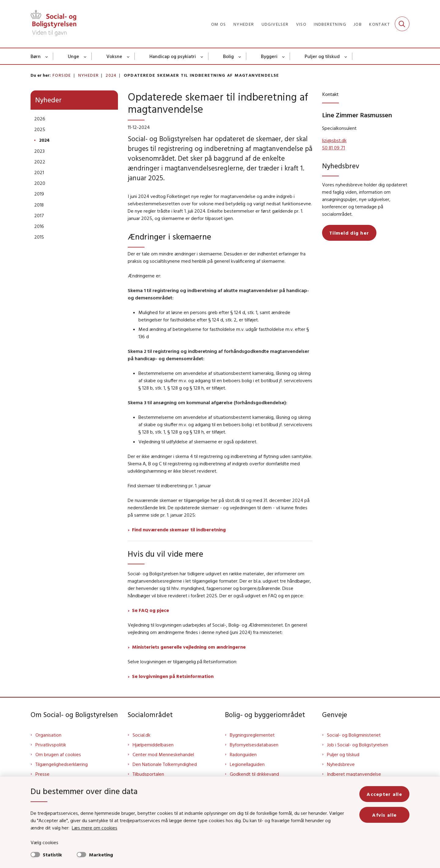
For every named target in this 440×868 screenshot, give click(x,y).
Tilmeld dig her (349, 233)
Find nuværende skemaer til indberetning (179, 529)
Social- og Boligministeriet (354, 735)
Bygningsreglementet (252, 735)
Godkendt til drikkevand (254, 774)
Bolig (228, 56)
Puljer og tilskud (322, 56)
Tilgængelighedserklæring (62, 764)
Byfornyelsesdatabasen (254, 745)
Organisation (48, 735)
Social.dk (141, 735)
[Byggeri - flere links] (284, 56)
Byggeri (269, 56)
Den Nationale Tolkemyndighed (165, 764)
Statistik (52, 855)
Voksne (114, 56)
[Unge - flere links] (85, 56)
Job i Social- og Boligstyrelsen (358, 745)
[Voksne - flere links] (128, 56)
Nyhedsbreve (341, 764)
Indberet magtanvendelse (354, 774)
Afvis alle (384, 815)
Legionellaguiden (247, 764)
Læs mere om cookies (95, 828)
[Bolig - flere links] (240, 56)
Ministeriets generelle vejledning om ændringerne (189, 647)
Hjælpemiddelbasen (153, 745)
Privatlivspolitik (51, 745)
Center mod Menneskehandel (163, 754)
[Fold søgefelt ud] (402, 24)
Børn (36, 56)
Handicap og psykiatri (173, 56)
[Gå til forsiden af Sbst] (53, 24)
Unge (73, 56)
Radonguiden (243, 754)
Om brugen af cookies (58, 754)
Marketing (101, 855)
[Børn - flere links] (47, 56)
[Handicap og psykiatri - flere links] (202, 56)
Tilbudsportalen (148, 774)
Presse (42, 774)
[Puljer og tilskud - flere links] (346, 56)
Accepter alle (384, 794)
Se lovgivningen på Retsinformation (173, 676)
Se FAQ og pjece (150, 610)
